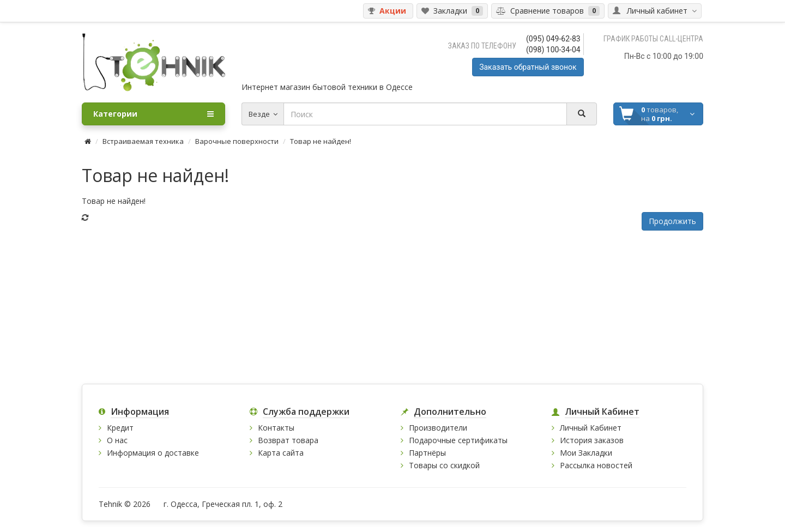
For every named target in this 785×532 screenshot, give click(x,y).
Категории (153, 114)
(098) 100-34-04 (553, 50)
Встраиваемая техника (143, 141)
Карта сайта (281, 453)
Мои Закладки (586, 453)
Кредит (120, 428)
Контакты (276, 428)
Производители (438, 428)
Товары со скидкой (444, 465)
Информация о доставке (153, 453)
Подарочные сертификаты (458, 440)
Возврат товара (288, 440)
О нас (117, 440)
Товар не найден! (321, 141)
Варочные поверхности (237, 141)
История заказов (592, 440)
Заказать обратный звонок (528, 67)
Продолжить (672, 221)
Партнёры (427, 453)
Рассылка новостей (596, 465)
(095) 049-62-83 (553, 39)
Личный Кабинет (591, 428)
